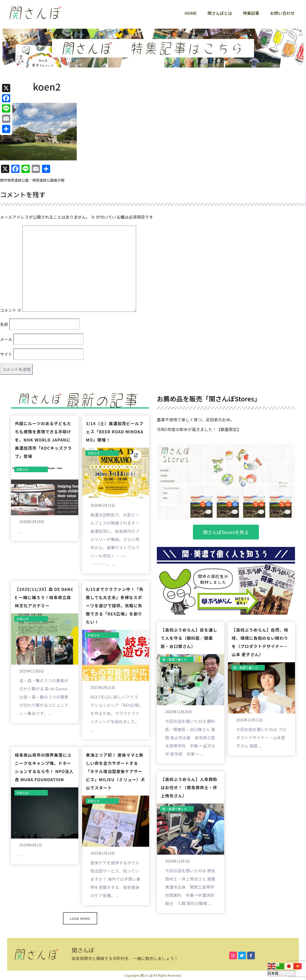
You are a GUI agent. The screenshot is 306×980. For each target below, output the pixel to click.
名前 (4, 324)
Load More (80, 918)
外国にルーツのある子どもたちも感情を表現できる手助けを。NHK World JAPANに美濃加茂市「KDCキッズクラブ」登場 (43, 440)
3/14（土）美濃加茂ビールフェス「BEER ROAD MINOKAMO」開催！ (115, 432)
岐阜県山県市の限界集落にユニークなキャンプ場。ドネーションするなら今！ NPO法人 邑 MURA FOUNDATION (44, 767)
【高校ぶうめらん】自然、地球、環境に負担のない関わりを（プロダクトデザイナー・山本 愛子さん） (260, 642)
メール (6, 339)
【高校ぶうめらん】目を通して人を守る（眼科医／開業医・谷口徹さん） (189, 638)
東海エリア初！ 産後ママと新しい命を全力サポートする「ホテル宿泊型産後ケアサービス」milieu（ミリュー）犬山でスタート (116, 771)
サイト (6, 354)
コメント (11, 310)
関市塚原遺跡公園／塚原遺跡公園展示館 (32, 180)
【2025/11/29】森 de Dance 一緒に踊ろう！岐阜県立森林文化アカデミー (44, 597)
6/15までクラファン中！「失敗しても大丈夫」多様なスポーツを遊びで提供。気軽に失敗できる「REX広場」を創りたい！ (115, 605)
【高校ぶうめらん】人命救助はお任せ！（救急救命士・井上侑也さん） (189, 787)
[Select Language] (281, 973)
